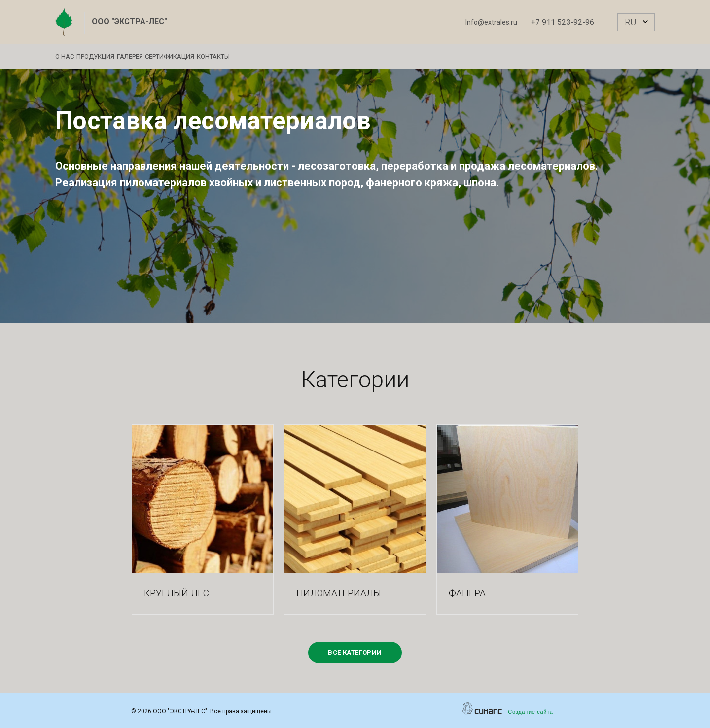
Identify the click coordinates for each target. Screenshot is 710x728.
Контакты (273, 56)
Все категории (355, 652)
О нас (65, 56)
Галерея (160, 56)
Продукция (110, 56)
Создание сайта (530, 712)
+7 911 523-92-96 (563, 22)
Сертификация (214, 56)
